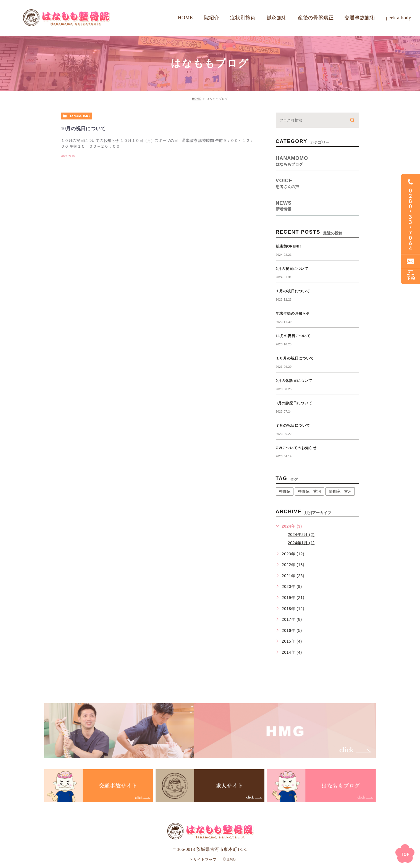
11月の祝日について (293, 336)
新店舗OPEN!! (288, 246)
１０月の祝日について (295, 358)
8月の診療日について (294, 403)
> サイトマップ (203, 859)
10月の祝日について (83, 129)
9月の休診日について (294, 381)
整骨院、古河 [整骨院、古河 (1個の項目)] (340, 491)
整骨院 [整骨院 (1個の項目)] (285, 491)
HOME (197, 99)
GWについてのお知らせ (296, 448)
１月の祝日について (293, 291)
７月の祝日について (293, 425)
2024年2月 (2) (301, 535)
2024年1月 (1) (301, 543)
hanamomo (79, 116)
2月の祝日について (292, 269)
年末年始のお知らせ (293, 313)
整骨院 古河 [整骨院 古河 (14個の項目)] (309, 491)
